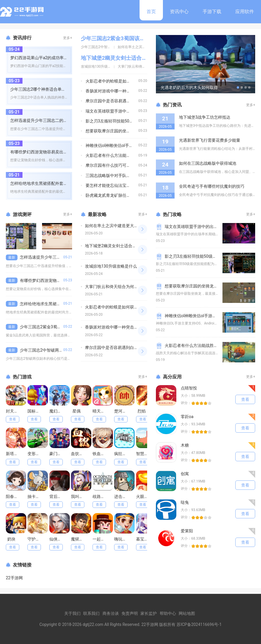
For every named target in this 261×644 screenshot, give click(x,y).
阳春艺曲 (14, 496)
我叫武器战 (81, 496)
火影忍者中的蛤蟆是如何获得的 (114, 81)
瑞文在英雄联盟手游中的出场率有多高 (120, 111)
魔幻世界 (58, 411)
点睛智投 (189, 388)
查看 (13, 419)
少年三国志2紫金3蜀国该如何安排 (121, 38)
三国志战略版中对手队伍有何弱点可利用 (122, 176)
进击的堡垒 (124, 496)
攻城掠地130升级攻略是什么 (103, 66)
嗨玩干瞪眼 (124, 539)
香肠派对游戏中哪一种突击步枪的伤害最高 (124, 91)
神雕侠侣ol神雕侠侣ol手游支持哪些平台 (122, 145)
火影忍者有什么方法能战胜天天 (114, 155)
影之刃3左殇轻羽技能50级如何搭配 (118, 121)
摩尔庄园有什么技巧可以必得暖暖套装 (120, 165)
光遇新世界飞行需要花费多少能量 (210, 140)
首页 (151, 12)
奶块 (11, 539)
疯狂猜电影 (124, 454)
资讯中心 (179, 12)
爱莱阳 (187, 531)
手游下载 (212, 12)
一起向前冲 (103, 539)
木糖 (185, 445)
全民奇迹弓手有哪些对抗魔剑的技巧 (212, 186)
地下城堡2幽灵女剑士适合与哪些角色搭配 (130, 58)
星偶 (76, 411)
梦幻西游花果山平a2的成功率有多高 (43, 58)
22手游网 (14, 578)
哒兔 (185, 502)
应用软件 (245, 12)
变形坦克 (36, 454)
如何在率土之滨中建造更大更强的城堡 (120, 226)
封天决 (12, 411)
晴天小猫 (101, 411)
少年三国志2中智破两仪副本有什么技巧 (56, 350)
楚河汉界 (122, 411)
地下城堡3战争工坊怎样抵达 (205, 117)
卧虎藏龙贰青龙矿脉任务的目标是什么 (120, 195)
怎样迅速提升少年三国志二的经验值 (43, 120)
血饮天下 (79, 454)
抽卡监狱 (36, 496)
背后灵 (55, 496)
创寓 (185, 474)
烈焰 (142, 411)
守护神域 (36, 539)
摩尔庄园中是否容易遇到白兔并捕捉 (118, 101)
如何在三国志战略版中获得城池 (208, 163)
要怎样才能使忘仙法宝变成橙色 (114, 185)
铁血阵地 (101, 454)
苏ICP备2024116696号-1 (199, 624)
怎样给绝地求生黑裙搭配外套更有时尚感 (47, 183)
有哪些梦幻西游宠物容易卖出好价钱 (43, 152)
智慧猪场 (144, 454)
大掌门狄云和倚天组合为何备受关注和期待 (124, 287)
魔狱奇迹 (79, 539)
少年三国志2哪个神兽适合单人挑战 (42, 89)
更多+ (68, 38)
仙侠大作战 (60, 539)
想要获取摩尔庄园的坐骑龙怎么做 (116, 131)
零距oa (187, 417)
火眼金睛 (144, 496)
